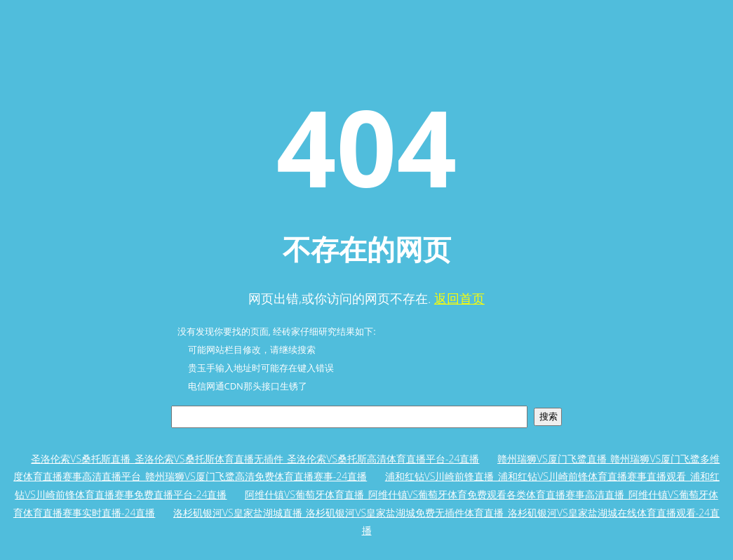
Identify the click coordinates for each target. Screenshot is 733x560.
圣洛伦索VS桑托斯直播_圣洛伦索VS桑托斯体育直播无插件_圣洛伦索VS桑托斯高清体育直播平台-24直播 (255, 459)
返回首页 (459, 298)
